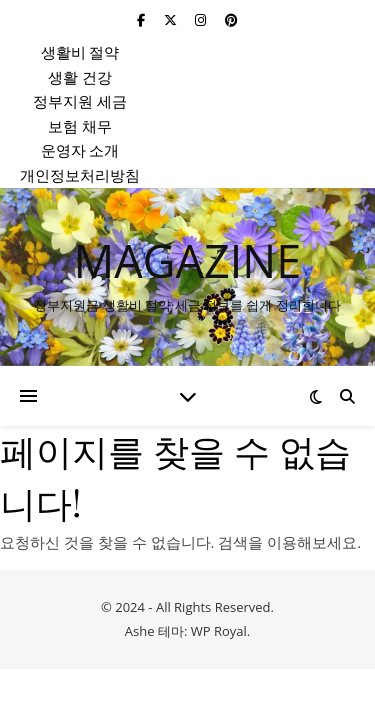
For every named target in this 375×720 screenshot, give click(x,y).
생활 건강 (80, 77)
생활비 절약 (80, 52)
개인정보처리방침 (80, 175)
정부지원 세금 (80, 101)
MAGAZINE (187, 260)
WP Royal (219, 631)
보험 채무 (80, 126)
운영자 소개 (80, 150)
